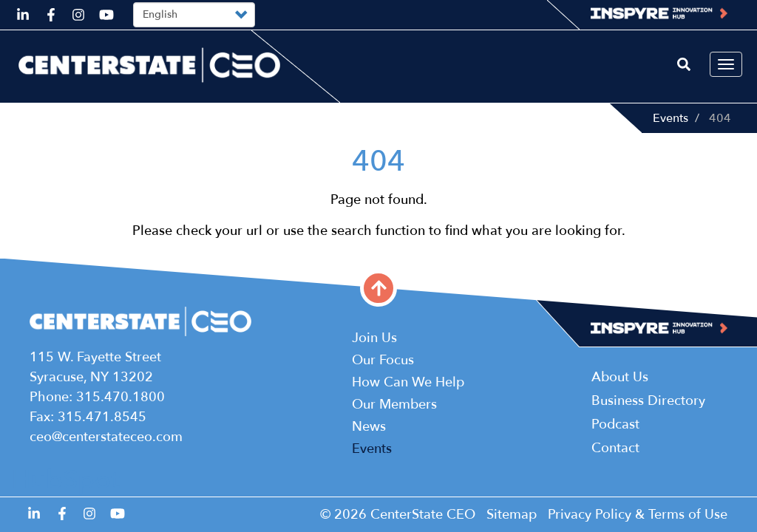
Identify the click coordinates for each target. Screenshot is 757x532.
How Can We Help (408, 382)
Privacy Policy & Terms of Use (638, 515)
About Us (620, 377)
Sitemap (512, 515)
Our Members (394, 405)
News (369, 427)
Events (671, 118)
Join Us (374, 338)
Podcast (615, 424)
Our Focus (383, 360)
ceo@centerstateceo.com (106, 437)
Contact (615, 448)
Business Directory (648, 401)
